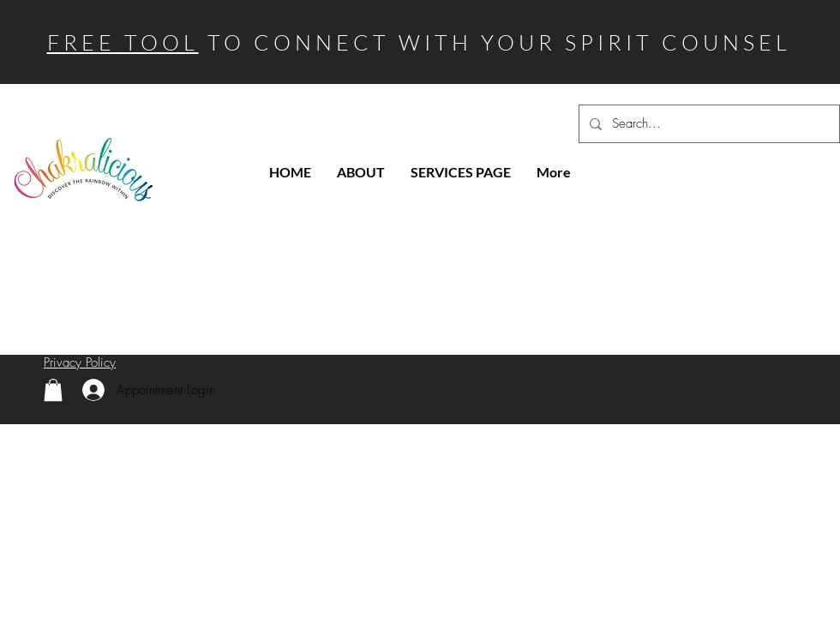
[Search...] (708, 124)
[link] (53, 390)
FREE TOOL (123, 42)
